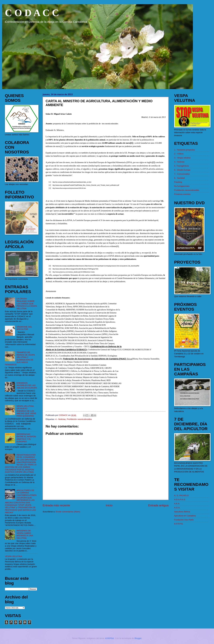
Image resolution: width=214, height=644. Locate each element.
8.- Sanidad (179, 178)
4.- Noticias (61, 419)
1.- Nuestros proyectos (184, 150)
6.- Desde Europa (182, 170)
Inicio (109, 505)
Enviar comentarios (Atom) (68, 512)
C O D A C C (32, 13)
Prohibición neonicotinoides (79, 419)
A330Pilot (109, 638)
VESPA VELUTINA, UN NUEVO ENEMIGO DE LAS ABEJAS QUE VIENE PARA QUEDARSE (26, 411)
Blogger (138, 638)
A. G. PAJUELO (181, 495)
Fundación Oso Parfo (184, 520)
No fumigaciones (182, 186)
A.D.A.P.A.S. (180, 500)
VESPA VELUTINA (13, 556)
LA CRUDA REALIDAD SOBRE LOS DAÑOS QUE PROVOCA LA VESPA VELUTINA (27, 304)
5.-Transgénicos (181, 166)
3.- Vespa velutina (182, 158)
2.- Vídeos (179, 154)
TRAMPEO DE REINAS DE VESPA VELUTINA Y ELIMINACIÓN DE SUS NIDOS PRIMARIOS (20, 359)
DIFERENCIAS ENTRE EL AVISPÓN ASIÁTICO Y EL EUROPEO (26, 438)
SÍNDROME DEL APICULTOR (24, 328)
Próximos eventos (182, 194)
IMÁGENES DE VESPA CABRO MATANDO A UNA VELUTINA (25, 534)
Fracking (178, 182)
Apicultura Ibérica (182, 512)
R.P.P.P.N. (179, 524)
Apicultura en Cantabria (185, 516)
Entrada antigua (158, 505)
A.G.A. (177, 508)
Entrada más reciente (56, 505)
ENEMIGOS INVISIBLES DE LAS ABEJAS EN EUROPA (27, 385)
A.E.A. (177, 504)
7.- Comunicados (182, 174)
